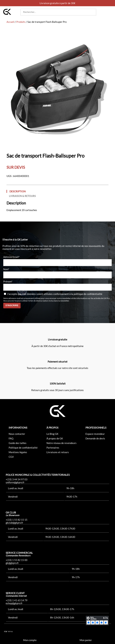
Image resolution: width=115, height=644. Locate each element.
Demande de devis (95, 438)
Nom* (6, 269)
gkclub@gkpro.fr (14, 523)
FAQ (11, 438)
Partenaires (53, 448)
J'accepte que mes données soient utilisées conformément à (53, 294)
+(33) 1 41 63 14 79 (17, 600)
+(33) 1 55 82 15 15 (17, 520)
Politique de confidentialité (23, 448)
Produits (21, 22)
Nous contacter (17, 434)
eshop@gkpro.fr (14, 603)
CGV (11, 457)
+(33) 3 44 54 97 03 (17, 479)
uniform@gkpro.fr (15, 482)
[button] (109, 12)
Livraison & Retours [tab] (22, 196)
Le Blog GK (52, 434)
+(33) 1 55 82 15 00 (17, 560)
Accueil (10, 22)
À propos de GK (55, 438)
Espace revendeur (95, 434)
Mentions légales (18, 452)
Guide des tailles (18, 443)
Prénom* (8, 281)
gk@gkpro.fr (12, 563)
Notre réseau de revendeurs (61, 443)
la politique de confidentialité (87, 294)
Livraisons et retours (58, 452)
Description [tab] (18, 191)
